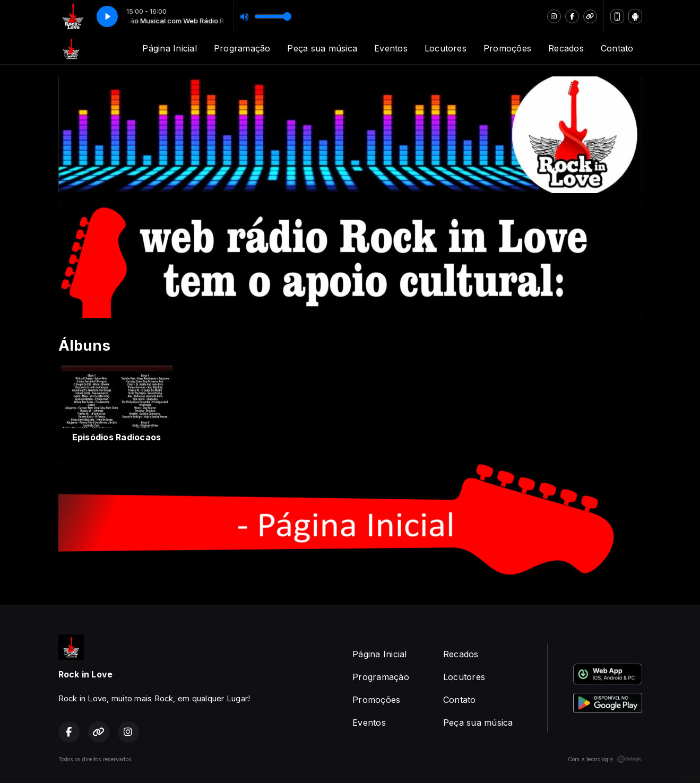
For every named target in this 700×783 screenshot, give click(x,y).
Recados (566, 48)
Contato (617, 48)
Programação (242, 48)
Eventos (391, 48)
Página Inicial (169, 48)
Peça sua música (322, 48)
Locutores (446, 48)
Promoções (507, 48)
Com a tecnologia (605, 759)
